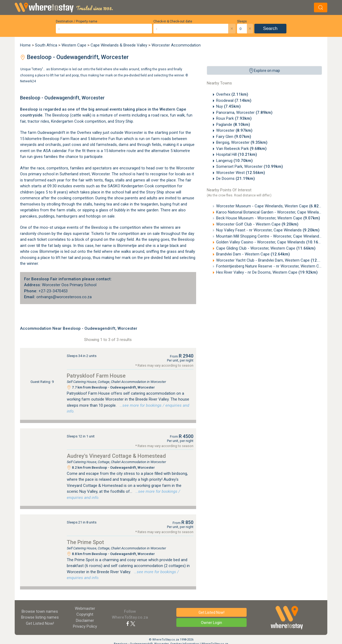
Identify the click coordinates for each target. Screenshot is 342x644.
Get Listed (40, 623)
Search (270, 28)
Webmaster (85, 608)
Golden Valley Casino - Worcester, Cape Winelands (271, 242)
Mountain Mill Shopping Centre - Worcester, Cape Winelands (279, 236)
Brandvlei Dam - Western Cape (253, 254)
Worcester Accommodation (176, 45)
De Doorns (236, 179)
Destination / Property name (77, 21)
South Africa (46, 45)
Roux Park (234, 118)
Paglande (233, 125)
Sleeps (242, 21)
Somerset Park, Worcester (250, 166)
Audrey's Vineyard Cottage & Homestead (116, 456)
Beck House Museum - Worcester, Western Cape (268, 218)
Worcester (234, 130)
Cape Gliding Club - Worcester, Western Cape (266, 248)
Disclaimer (85, 620)
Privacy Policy (85, 626)
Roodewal (234, 100)
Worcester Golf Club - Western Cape (257, 224)
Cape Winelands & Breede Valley (119, 45)
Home (25, 45)
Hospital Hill (237, 154)
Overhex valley (89, 133)
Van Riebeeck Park (241, 149)
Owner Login (211, 623)
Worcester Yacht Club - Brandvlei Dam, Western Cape (273, 260)
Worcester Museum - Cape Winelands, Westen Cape (271, 206)
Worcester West (241, 173)
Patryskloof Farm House (96, 376)
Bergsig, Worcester (242, 142)
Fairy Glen (234, 137)
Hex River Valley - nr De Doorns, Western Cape (267, 272)
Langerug (234, 161)
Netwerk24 (28, 81)
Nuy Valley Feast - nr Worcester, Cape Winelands (268, 230)
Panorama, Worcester (244, 112)
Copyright (85, 614)
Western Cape (74, 45)
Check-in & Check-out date (173, 21)
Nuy (228, 106)
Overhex (232, 94)
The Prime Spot (85, 542)
